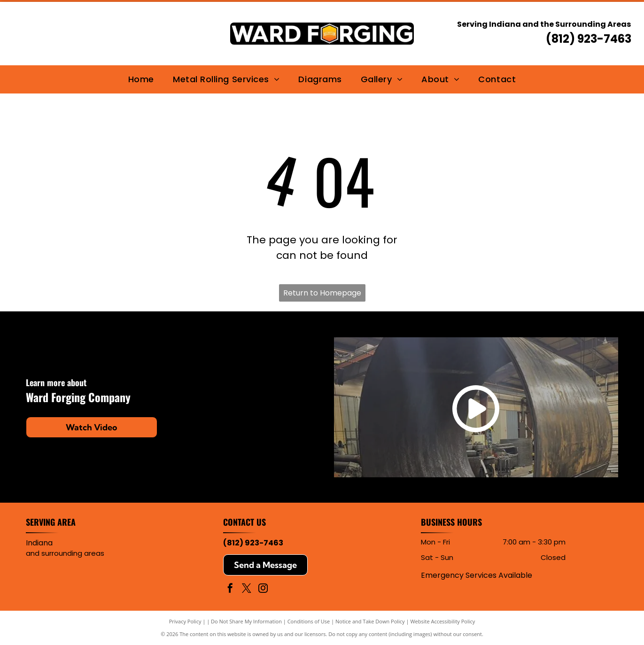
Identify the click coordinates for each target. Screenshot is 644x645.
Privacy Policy (185, 621)
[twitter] (247, 589)
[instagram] (263, 589)
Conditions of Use (309, 621)
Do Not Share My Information (246, 621)
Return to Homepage (322, 293)
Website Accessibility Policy (442, 621)
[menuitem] (141, 79)
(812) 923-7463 (589, 39)
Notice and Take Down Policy (370, 621)
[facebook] (230, 589)
